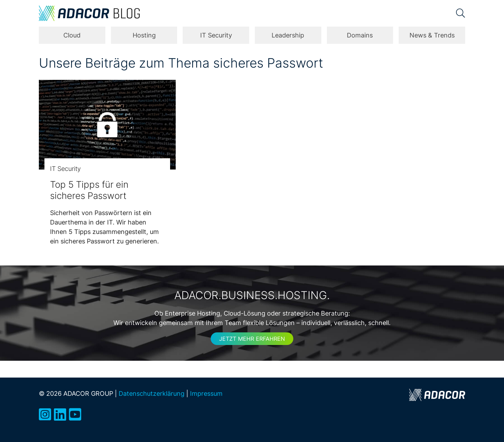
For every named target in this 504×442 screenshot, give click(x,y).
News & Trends (432, 35)
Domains (360, 35)
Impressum (206, 393)
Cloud (72, 35)
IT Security (216, 35)
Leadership (288, 35)
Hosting (144, 35)
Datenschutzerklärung (152, 393)
